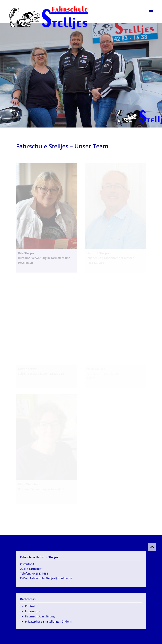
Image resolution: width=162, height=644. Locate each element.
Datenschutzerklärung (40, 616)
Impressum (33, 611)
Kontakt (30, 606)
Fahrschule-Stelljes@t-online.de (51, 578)
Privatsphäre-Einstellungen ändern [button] (48, 621)
